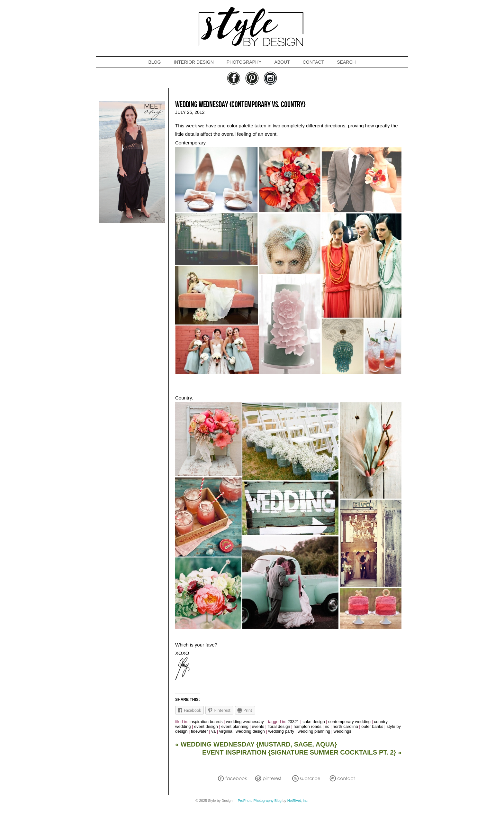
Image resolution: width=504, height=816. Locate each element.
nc (327, 726)
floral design (279, 726)
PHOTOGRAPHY (244, 62)
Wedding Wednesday (245, 722)
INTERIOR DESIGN (194, 62)
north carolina (345, 726)
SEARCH (346, 62)
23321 (293, 722)
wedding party (281, 731)
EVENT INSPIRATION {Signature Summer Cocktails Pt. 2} (302, 752)
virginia (226, 731)
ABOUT (282, 62)
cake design (314, 722)
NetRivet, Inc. (298, 801)
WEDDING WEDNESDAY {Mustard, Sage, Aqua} (256, 744)
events (258, 726)
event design (206, 726)
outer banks (372, 726)
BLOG (154, 62)
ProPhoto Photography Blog (260, 801)
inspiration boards (206, 722)
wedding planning (314, 731)
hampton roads (307, 726)
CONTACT (314, 62)
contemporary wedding (349, 722)
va (213, 731)
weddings (342, 731)
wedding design (250, 731)
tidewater (199, 731)
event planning (235, 726)
